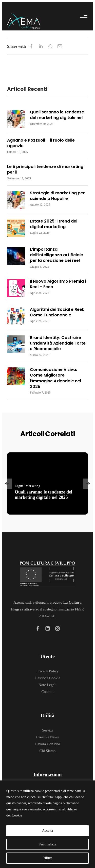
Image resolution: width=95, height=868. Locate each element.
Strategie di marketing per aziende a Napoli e (57, 196)
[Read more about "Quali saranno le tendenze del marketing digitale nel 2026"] (16, 119)
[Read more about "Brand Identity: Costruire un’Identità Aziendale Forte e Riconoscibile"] (16, 344)
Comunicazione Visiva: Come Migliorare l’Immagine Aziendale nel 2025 (55, 378)
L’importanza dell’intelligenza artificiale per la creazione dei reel (56, 255)
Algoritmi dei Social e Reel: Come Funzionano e (57, 312)
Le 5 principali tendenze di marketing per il (45, 169)
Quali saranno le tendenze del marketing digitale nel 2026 (43, 495)
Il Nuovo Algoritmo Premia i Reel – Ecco (58, 284)
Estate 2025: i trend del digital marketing (54, 224)
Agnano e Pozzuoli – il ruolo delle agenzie (41, 143)
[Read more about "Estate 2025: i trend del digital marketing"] (16, 228)
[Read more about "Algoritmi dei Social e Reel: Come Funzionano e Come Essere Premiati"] (16, 316)
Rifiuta (48, 858)
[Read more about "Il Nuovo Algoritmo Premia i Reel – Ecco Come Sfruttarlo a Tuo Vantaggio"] (16, 288)
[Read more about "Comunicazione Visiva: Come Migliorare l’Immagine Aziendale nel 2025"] (16, 376)
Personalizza (48, 844)
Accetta (48, 831)
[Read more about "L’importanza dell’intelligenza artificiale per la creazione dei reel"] (16, 256)
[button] (7, 484)
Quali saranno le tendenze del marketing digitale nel (57, 115)
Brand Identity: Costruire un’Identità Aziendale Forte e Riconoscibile (58, 343)
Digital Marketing (27, 486)
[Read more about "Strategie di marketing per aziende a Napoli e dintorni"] (16, 200)
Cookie (17, 815)
